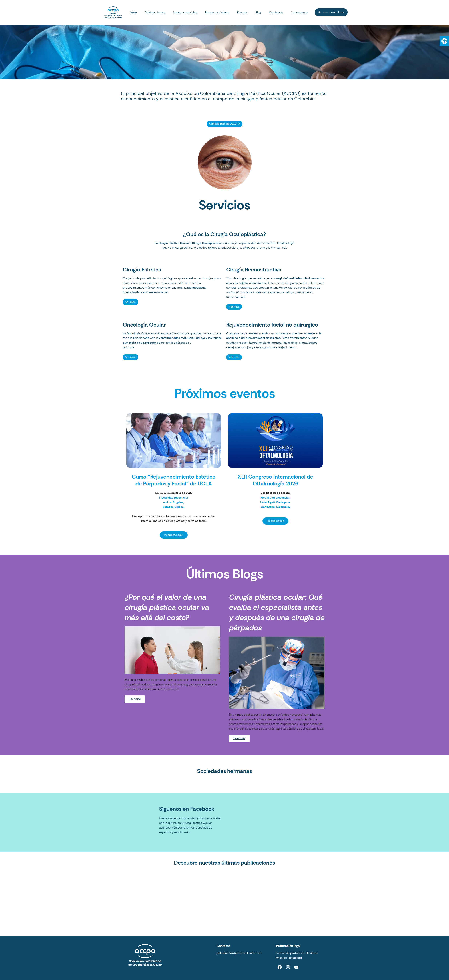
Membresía (276, 13)
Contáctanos (299, 13)
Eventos (242, 13)
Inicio (134, 13)
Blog (258, 13)
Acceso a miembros (331, 12)
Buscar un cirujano (217, 13)
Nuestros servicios (185, 13)
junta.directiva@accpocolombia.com (239, 953)
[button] (444, 41)
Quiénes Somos (155, 13)
